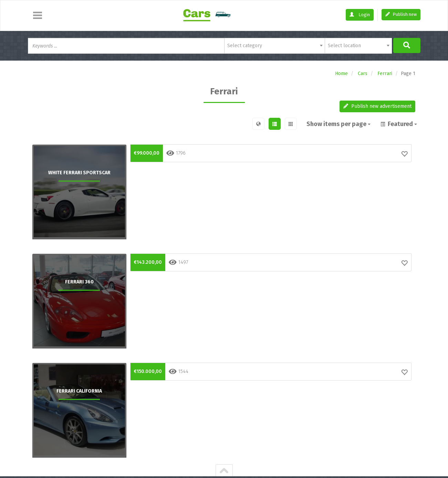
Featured (399, 124)
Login (360, 15)
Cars (363, 74)
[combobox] (275, 46)
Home (341, 74)
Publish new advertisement (377, 106)
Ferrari (385, 74)
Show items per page (339, 124)
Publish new (401, 14)
